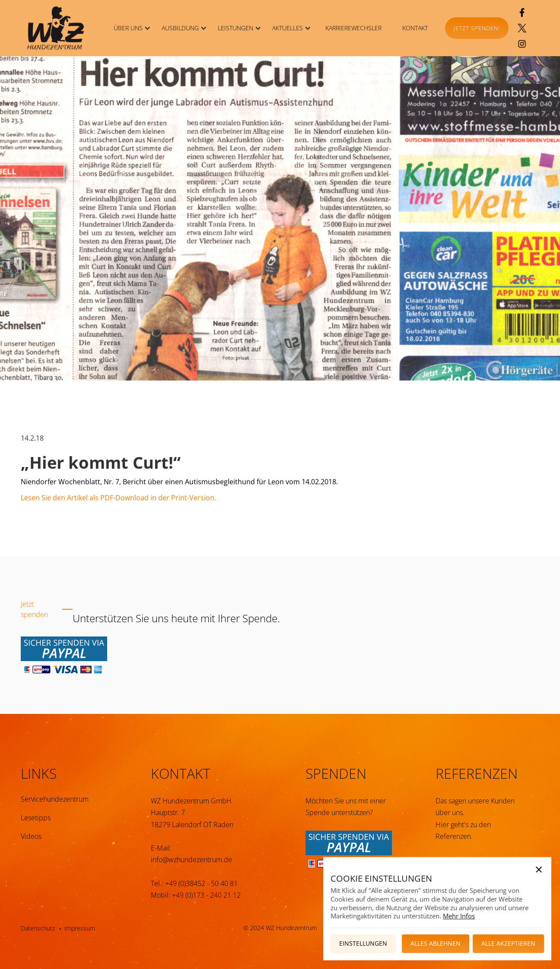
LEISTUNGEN (235, 28)
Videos (31, 836)
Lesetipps (36, 818)
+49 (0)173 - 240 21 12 (206, 895)
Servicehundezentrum (55, 799)
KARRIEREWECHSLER (353, 28)
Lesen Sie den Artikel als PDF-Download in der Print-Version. (118, 498)
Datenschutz (38, 928)
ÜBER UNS (128, 28)
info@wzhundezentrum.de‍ (191, 860)
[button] (131, 28)
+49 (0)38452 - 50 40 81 (201, 883)
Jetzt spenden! (477, 28)
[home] (56, 28)
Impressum (80, 928)
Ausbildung (180, 28)
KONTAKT (415, 28)
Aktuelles (288, 28)
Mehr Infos (459, 916)
